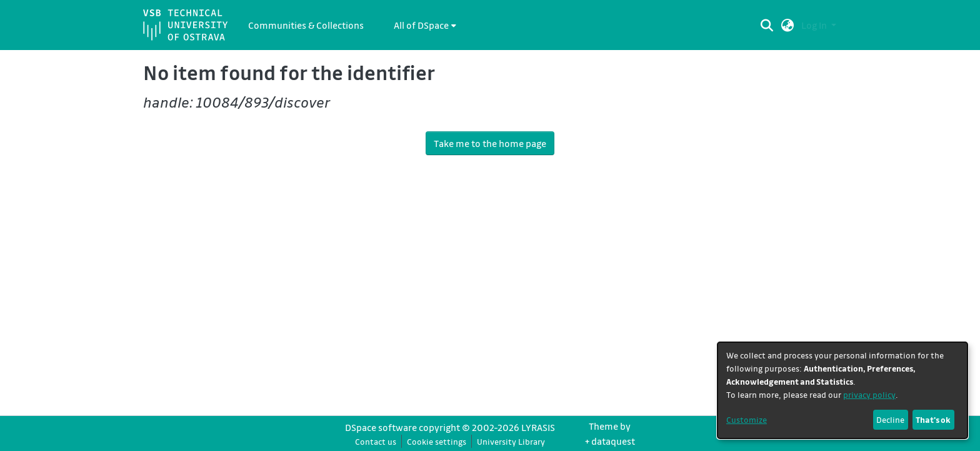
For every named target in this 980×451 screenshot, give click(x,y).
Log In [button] (815, 25)
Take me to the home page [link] (490, 143)
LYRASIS (538, 427)
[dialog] (842, 390)
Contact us (376, 441)
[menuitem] (425, 25)
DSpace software (381, 427)
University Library (511, 441)
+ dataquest (610, 441)
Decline (890, 419)
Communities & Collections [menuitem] (306, 25)
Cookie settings (437, 441)
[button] (788, 25)
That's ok (933, 419)
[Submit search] (767, 25)
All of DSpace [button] (421, 25)
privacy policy (869, 394)
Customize (747, 419)
